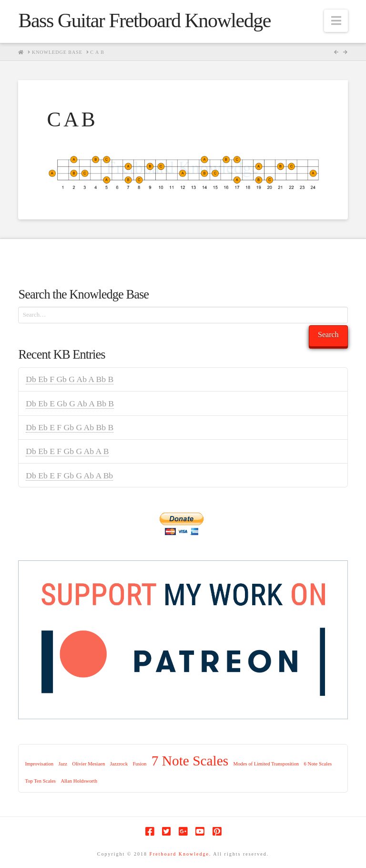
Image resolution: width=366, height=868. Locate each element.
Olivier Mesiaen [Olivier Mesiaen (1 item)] (88, 764)
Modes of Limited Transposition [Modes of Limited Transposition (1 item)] (266, 764)
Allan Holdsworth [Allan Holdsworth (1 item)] (79, 781)
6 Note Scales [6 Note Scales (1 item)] (318, 764)
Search (328, 335)
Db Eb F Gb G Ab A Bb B (70, 379)
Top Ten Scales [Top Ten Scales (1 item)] (40, 781)
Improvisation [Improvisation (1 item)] (39, 764)
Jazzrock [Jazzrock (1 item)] (119, 764)
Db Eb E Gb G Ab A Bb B (70, 403)
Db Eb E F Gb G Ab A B (67, 451)
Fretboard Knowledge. (180, 854)
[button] (336, 21)
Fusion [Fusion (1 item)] (139, 764)
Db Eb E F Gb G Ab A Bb (69, 475)
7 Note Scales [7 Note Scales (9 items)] (190, 761)
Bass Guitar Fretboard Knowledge (144, 21)
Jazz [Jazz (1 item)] (63, 764)
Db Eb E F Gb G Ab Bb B (70, 427)
